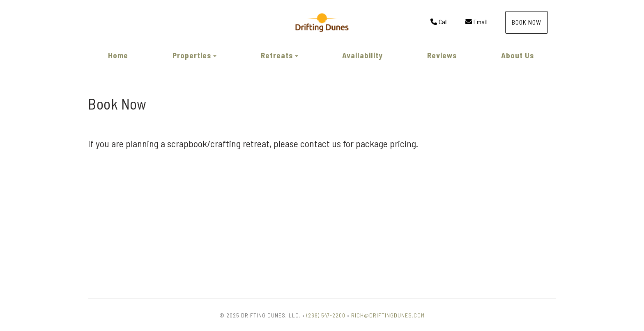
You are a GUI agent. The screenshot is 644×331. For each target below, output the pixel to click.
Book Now (527, 22)
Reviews (442, 55)
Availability (362, 55)
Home (118, 55)
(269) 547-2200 (326, 315)
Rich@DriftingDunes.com (388, 315)
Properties (192, 55)
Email (476, 22)
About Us (517, 55)
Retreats (277, 55)
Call (439, 22)
